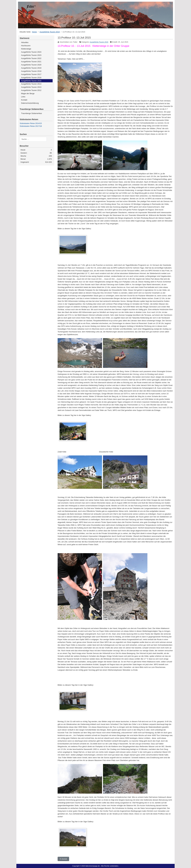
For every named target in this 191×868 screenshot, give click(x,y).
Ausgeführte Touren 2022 (31, 58)
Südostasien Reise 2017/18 (31, 126)
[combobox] (33, 139)
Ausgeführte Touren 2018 (31, 71)
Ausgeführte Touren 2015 (31, 81)
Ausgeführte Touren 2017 (31, 74)
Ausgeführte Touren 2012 (31, 90)
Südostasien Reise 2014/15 (31, 123)
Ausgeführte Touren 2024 (31, 52)
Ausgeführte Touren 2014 (31, 84)
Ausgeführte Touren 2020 (31, 65)
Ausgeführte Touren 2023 (31, 55)
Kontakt (24, 100)
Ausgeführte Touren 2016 (31, 78)
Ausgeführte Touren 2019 (31, 68)
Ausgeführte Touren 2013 (31, 87)
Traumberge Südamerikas (32, 113)
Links (23, 97)
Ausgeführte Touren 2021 (31, 62)
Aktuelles (25, 42)
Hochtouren (26, 46)
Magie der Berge (28, 93)
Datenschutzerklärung (30, 103)
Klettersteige (26, 49)
